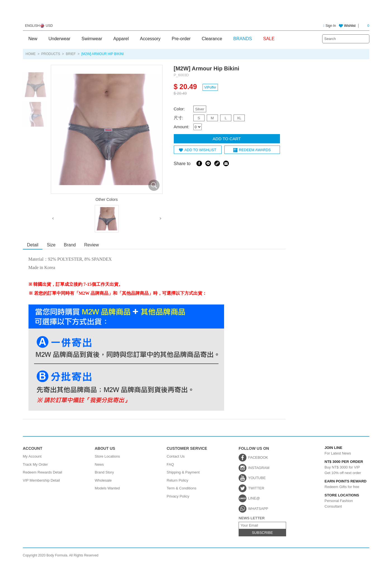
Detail (33, 245)
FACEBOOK (258, 457)
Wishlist (350, 26)
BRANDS (243, 39)
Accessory (150, 39)
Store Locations (107, 456)
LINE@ (254, 498)
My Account (32, 456)
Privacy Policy (178, 496)
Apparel (121, 39)
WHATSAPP (258, 509)
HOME (31, 54)
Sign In (330, 26)
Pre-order (181, 39)
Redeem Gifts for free (340, 484)
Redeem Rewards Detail (43, 472)
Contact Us (176, 456)
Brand (70, 245)
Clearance (212, 39)
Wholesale (103, 480)
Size (51, 245)
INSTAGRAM (259, 468)
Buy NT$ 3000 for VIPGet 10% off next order (340, 467)
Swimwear (92, 39)
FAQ (170, 464)
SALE (269, 39)
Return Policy (178, 480)
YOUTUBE (257, 478)
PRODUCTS (51, 54)
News (99, 464)
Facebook (199, 163)
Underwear (60, 39)
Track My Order (35, 464)
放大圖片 (154, 185)
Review (91, 245)
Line (208, 163)
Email (226, 163)
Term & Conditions (182, 488)
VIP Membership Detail (41, 480)
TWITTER (256, 488)
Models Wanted (107, 488)
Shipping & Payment (183, 472)
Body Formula (196, 13)
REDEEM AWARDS (255, 150)
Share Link (217, 163)
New (33, 39)
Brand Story (104, 472)
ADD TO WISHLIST (200, 150)
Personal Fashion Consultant (340, 500)
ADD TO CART (227, 139)
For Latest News (340, 451)
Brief (71, 54)
